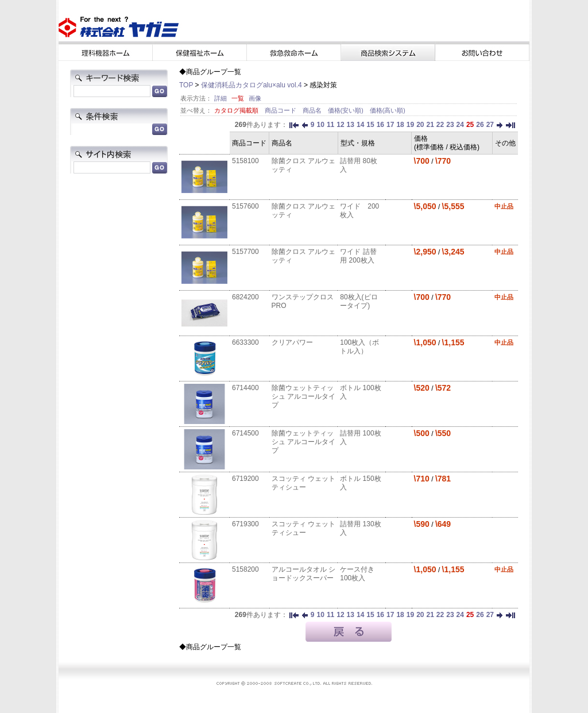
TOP (186, 85)
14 (360, 125)
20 (420, 125)
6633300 (245, 342)
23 (450, 125)
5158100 (245, 161)
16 (380, 125)
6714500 (245, 433)
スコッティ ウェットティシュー (303, 483)
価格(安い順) (347, 110)
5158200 (245, 569)
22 (440, 125)
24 (460, 125)
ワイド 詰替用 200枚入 (358, 256)
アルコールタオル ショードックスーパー (303, 574)
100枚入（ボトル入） (359, 347)
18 (400, 125)
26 (480, 125)
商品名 (313, 110)
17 (390, 125)
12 (340, 125)
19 (410, 125)
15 (370, 125)
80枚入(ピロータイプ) (359, 301)
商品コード (281, 110)
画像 (255, 98)
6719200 (245, 479)
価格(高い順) (388, 110)
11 (330, 125)
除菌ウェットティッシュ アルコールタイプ (303, 396)
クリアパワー (292, 342)
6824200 (245, 297)
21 (430, 125)
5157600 (245, 206)
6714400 (245, 388)
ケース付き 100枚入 (357, 574)
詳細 (220, 98)
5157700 (245, 252)
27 (490, 125)
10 (321, 125)
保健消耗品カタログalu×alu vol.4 (252, 85)
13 (351, 125)
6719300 (245, 524)
